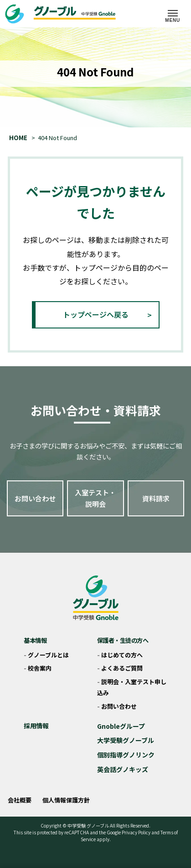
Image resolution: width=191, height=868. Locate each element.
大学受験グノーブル (126, 740)
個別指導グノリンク (126, 755)
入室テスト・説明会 (95, 498)
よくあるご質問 (122, 668)
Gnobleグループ (121, 726)
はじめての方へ (122, 655)
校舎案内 (40, 668)
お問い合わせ (35, 498)
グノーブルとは (48, 655)
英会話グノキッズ (123, 769)
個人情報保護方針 (66, 800)
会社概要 (20, 800)
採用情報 (36, 726)
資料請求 (156, 498)
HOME (18, 138)
